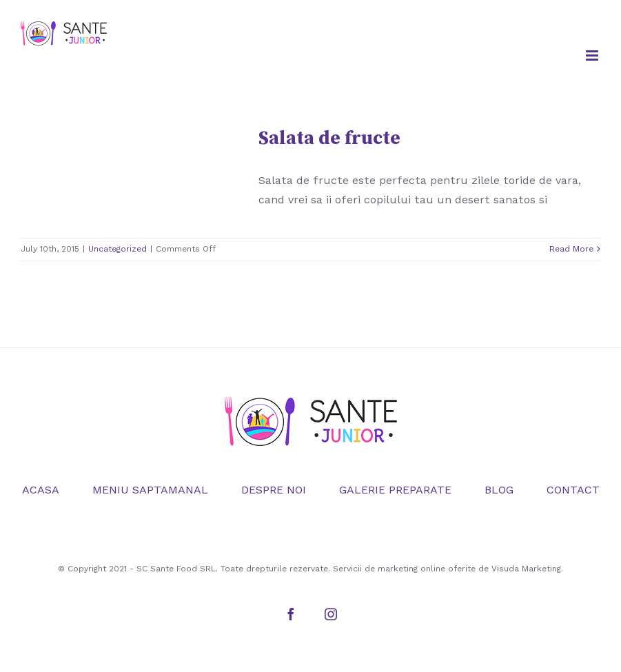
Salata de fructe (329, 139)
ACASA (41, 490)
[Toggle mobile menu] (593, 55)
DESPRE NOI (274, 490)
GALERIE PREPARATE (395, 490)
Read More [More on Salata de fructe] (571, 249)
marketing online (411, 569)
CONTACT (573, 490)
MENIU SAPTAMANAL (150, 490)
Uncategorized (118, 249)
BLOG (499, 490)
